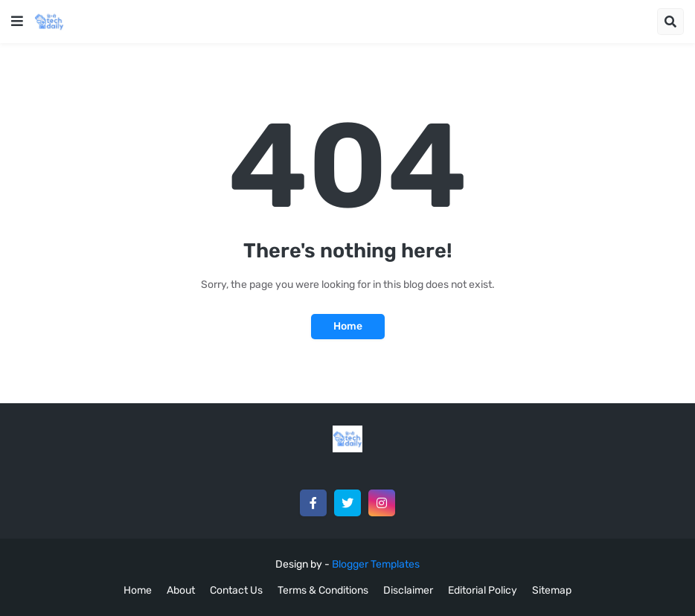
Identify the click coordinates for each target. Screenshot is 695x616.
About (181, 590)
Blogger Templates (376, 564)
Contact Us (236, 590)
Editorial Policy (483, 590)
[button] (17, 22)
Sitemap (552, 590)
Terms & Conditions (323, 590)
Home (348, 326)
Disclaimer (408, 590)
